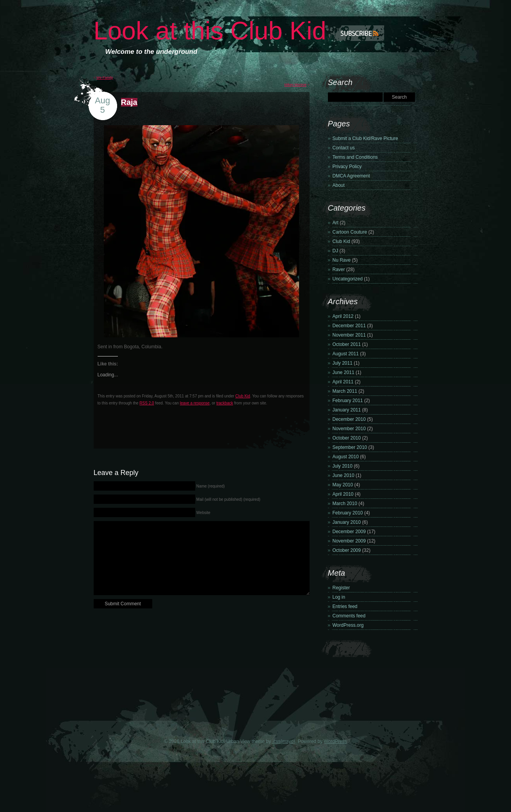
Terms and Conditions (355, 157)
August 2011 (346, 354)
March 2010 (345, 504)
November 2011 (349, 335)
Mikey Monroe (295, 85)
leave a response (195, 403)
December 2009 (349, 532)
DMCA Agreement (351, 176)
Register (341, 588)
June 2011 (344, 372)
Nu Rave (342, 260)
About (339, 185)
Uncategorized (348, 279)
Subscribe (348, 33)
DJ (336, 251)
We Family (105, 78)
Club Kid (243, 396)
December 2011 (349, 326)
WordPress (335, 741)
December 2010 (349, 419)
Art (336, 223)
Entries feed (345, 606)
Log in (339, 597)
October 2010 (347, 438)
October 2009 (347, 550)
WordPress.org (348, 625)
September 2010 (350, 447)
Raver (339, 269)
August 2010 (346, 457)
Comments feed (349, 616)
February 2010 (348, 513)
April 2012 (343, 316)
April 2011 (343, 382)
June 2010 (344, 475)
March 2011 (345, 391)
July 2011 (343, 363)
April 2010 (343, 494)
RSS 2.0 (147, 403)
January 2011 (347, 410)
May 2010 (343, 485)
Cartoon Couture (350, 232)
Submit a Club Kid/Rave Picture (365, 138)
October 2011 (347, 344)
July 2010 (343, 466)
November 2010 (349, 429)
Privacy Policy (347, 167)
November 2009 (349, 541)
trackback (225, 403)
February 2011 (348, 401)
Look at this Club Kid (210, 31)
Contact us (344, 148)
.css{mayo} (284, 741)
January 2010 (347, 522)
